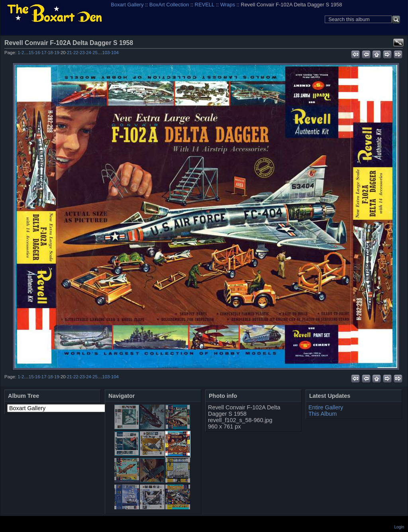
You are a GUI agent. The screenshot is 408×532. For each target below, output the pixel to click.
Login (399, 527)
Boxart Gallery (127, 5)
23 (82, 53)
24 (89, 53)
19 (57, 53)
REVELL (205, 5)
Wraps (228, 5)
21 (70, 53)
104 (115, 53)
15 (31, 53)
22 (76, 53)
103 (106, 53)
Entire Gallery (326, 407)
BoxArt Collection (169, 5)
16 (38, 53)
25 (95, 53)
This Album (323, 414)
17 (44, 53)
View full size (398, 43)
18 (50, 53)
